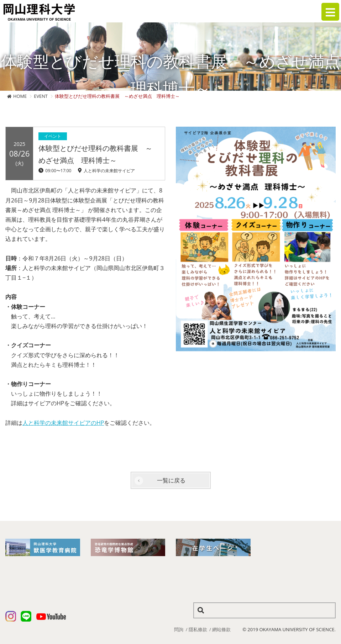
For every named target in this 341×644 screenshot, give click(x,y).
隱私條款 (198, 629)
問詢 (179, 629)
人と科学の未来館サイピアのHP (63, 423)
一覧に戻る (171, 480)
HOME (20, 96)
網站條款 (221, 629)
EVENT (41, 96)
